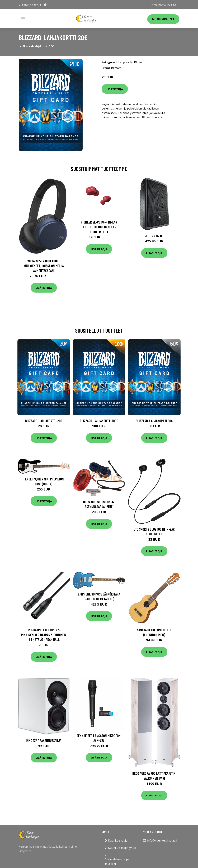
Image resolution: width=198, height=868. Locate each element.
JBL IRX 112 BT (154, 236)
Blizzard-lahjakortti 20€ (44, 421)
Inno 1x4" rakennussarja (44, 740)
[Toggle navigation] (23, 19)
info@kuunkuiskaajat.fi (164, 5)
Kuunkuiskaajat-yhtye (122, 848)
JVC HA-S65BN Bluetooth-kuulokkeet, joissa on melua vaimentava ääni (44, 266)
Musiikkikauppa (163, 19)
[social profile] (45, 5)
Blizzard (139, 62)
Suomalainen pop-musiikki (117, 862)
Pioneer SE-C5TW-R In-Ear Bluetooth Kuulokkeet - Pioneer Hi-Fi (99, 227)
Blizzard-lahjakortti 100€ (99, 421)
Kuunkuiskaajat (118, 840)
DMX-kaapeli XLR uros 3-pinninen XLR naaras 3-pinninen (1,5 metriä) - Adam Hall (44, 635)
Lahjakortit (126, 62)
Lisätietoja (115, 89)
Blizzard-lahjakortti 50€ (154, 421)
